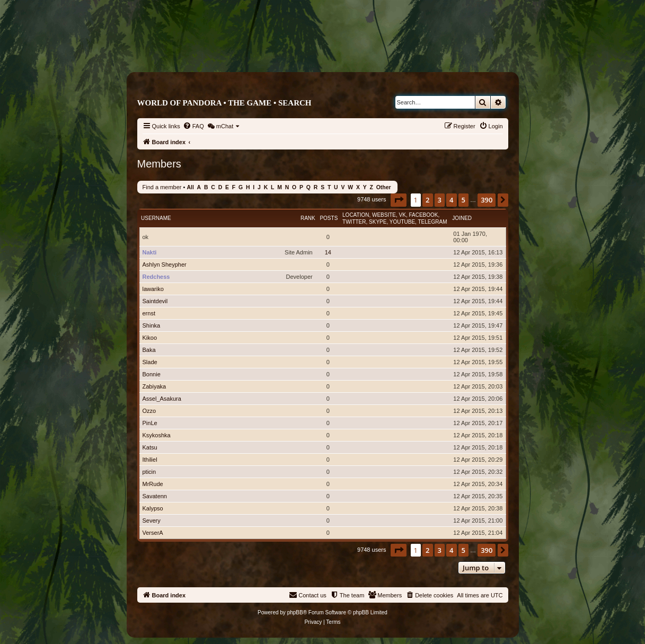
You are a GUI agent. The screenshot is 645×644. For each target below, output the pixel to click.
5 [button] (463, 200)
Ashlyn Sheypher (165, 264)
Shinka (152, 325)
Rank (308, 218)
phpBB (295, 612)
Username (156, 218)
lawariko (153, 289)
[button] (399, 200)
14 (328, 252)
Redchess (156, 277)
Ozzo (149, 411)
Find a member (162, 187)
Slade (150, 362)
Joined (462, 218)
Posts (329, 218)
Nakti (150, 252)
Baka (149, 350)
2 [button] (427, 200)
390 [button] (487, 200)
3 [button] (440, 200)
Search (295, 103)
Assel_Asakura (162, 399)
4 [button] (451, 200)
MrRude (153, 484)
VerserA (153, 533)
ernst (149, 313)
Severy (152, 521)
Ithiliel (150, 460)
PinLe (150, 423)
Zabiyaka (154, 386)
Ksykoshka (157, 435)
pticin (149, 472)
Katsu (150, 447)
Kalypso (153, 508)
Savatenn (155, 496)
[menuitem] (193, 126)
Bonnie (152, 374)
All (190, 187)
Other (384, 187)
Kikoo (150, 338)
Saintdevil (155, 301)
